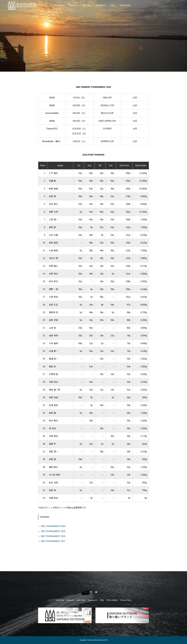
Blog (113, 5)
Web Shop (87, 5)
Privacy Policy (126, 600)
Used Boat (60, 5)
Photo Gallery (125, 5)
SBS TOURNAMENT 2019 (53, 531)
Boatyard (74, 5)
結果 (135, 98)
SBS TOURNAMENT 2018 (53, 536)
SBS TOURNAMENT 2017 (53, 541)
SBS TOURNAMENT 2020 (53, 526)
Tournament (101, 5)
